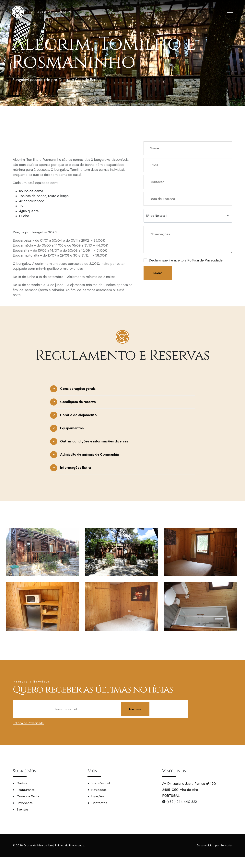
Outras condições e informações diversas (94, 441)
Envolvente (25, 803)
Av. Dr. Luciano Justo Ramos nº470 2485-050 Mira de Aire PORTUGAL (189, 790)
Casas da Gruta (28, 796)
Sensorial (226, 845)
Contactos (99, 803)
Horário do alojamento (78, 415)
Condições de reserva (78, 402)
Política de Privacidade (205, 260)
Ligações (98, 796)
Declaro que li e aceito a (186, 260)
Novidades (99, 790)
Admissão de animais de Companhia (89, 454)
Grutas (22, 783)
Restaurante (26, 790)
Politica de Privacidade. (29, 723)
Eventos (23, 809)
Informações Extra (76, 468)
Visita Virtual (101, 783)
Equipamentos (72, 428)
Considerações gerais (78, 389)
